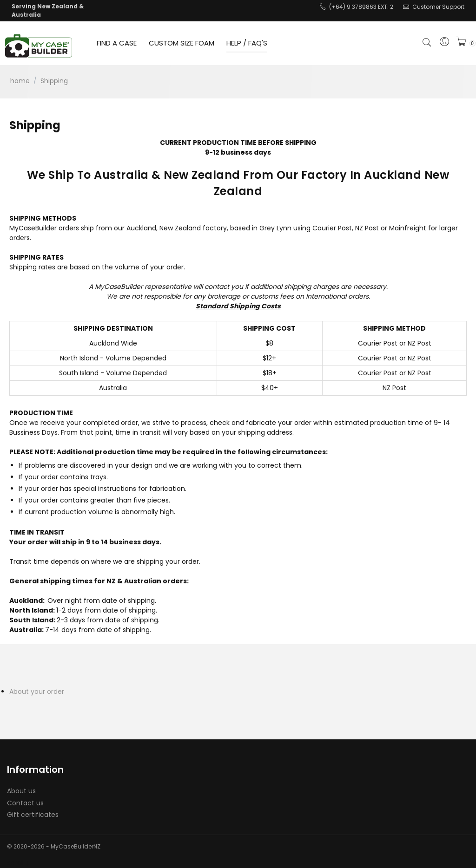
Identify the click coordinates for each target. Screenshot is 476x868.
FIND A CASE (117, 43)
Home (20, 81)
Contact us (25, 803)
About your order (37, 692)
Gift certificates (33, 815)
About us (21, 791)
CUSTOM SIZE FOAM (182, 43)
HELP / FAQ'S (247, 43)
